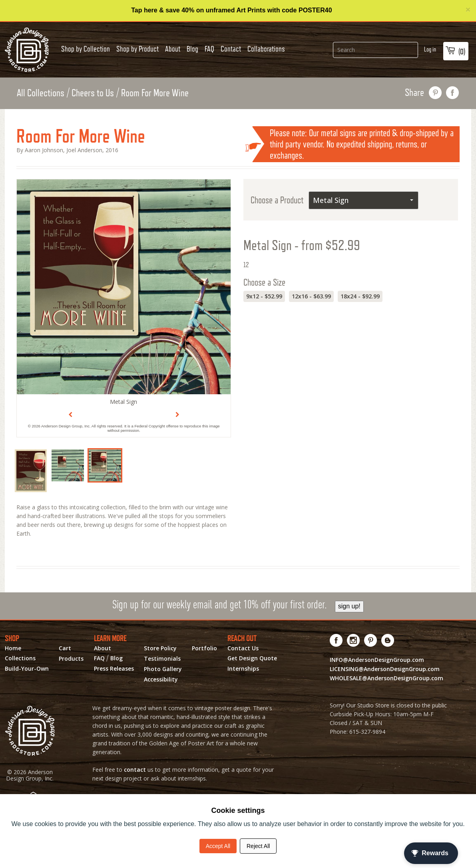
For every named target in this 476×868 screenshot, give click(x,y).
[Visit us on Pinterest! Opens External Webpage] (371, 640)
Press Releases (114, 669)
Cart (65, 648)
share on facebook (453, 93)
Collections (20, 658)
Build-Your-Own (27, 669)
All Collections (41, 93)
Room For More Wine (155, 93)
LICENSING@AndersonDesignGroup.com (385, 669)
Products (71, 659)
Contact (231, 49)
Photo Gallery (163, 669)
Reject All (258, 846)
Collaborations (266, 49)
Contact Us (243, 648)
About (173, 49)
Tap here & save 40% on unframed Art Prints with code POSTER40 (231, 10)
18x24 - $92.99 (360, 296)
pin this (435, 93)
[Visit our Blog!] (388, 640)
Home (13, 648)
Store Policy (160, 648)
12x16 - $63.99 (311, 296)
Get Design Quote (252, 658)
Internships (243, 669)
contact (135, 770)
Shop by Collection (86, 49)
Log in (430, 49)
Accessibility (161, 679)
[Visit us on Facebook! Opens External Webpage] (336, 640)
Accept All (218, 846)
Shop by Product (137, 49)
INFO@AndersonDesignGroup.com (377, 660)
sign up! (349, 606)
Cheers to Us (93, 93)
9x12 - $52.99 (264, 296)
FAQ (209, 49)
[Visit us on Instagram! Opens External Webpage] (354, 640)
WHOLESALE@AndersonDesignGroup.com (386, 678)
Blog (192, 49)
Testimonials (162, 659)
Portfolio (204, 648)
